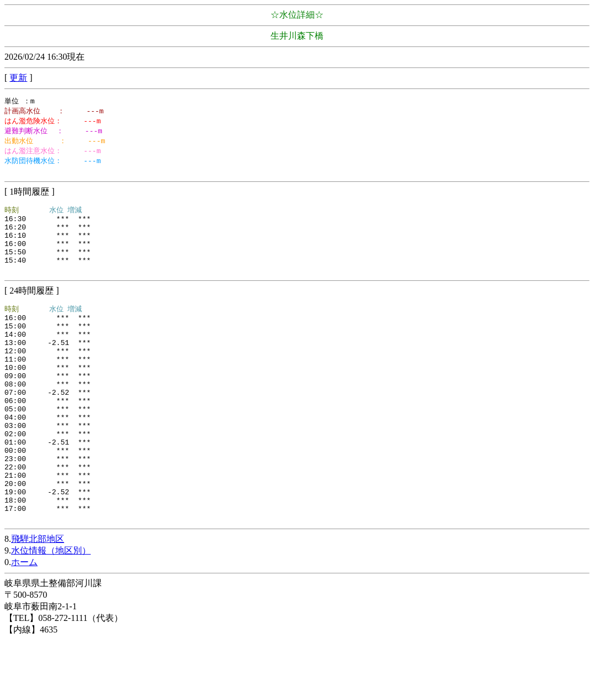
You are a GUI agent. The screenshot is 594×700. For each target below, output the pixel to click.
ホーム (24, 622)
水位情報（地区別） (51, 610)
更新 (18, 78)
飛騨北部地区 (38, 599)
